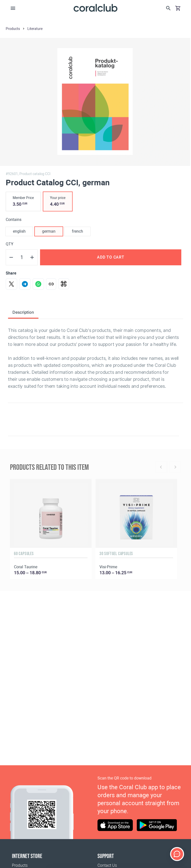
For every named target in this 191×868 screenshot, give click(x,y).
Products (20, 865)
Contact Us (107, 865)
